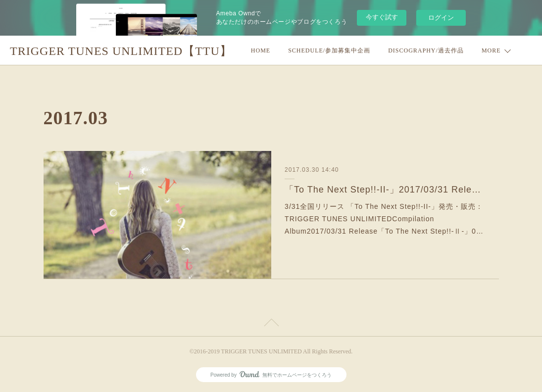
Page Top (271, 324)
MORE (491, 50)
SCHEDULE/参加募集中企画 (329, 50)
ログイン (441, 18)
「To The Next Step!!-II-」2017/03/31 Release (385, 190)
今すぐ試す (382, 17)
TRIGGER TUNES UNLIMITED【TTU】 (121, 51)
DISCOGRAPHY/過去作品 (426, 50)
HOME (261, 50)
